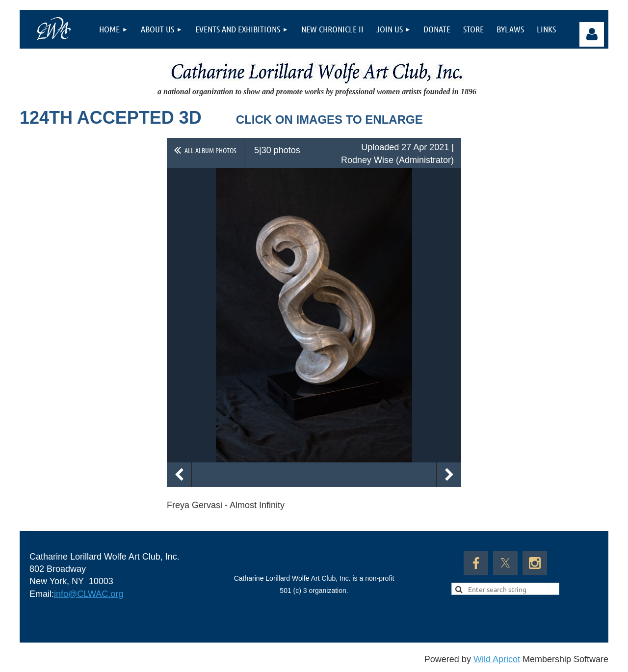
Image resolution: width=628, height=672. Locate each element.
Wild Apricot (497, 659)
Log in (592, 34)
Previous (179, 475)
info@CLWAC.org (89, 594)
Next (449, 475)
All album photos (210, 150)
